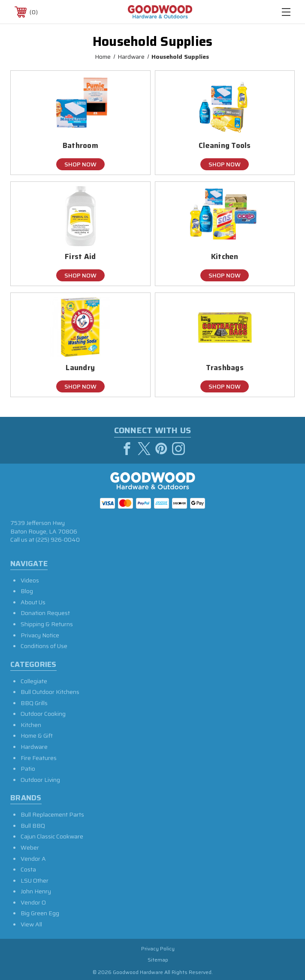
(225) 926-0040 (58, 540)
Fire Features (39, 758)
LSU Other (35, 880)
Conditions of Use (44, 646)
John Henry (36, 891)
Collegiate (34, 681)
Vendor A (33, 859)
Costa (28, 869)
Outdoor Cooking (43, 714)
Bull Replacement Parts (52, 814)
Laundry (80, 368)
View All (31, 924)
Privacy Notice (40, 635)
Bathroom (80, 146)
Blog (27, 591)
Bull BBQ (33, 826)
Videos (30, 580)
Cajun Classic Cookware (52, 836)
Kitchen (225, 257)
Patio (28, 769)
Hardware (34, 747)
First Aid (80, 257)
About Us (33, 602)
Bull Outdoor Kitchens (50, 692)
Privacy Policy (158, 948)
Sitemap (158, 960)
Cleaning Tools (225, 146)
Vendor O (33, 902)
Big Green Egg (40, 913)
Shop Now (80, 164)
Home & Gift (37, 736)
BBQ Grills (34, 703)
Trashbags (225, 368)
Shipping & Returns (47, 624)
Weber (30, 847)
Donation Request (45, 613)
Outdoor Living (40, 780)
